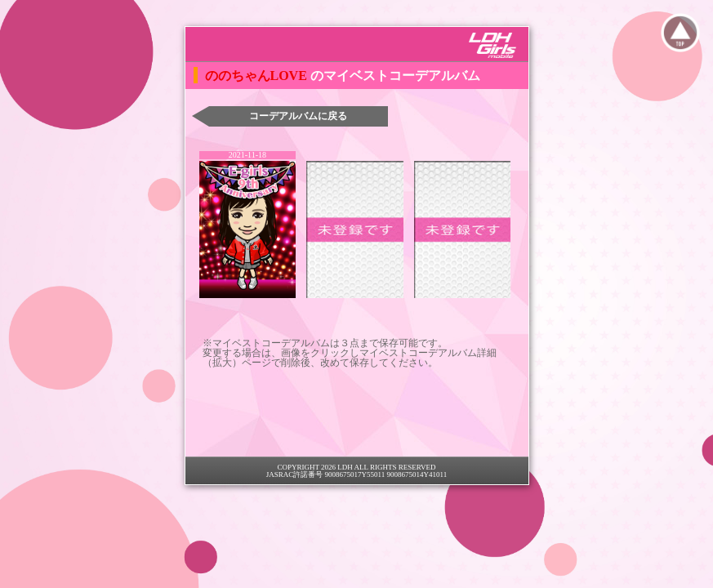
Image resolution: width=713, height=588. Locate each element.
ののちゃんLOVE (258, 76)
